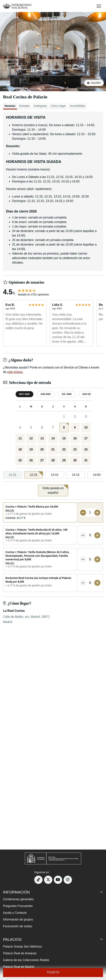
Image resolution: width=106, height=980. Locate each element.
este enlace (15, 372)
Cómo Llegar (58, 106)
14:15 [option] (76, 475)
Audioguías (40, 106)
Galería (94, 83)
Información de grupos (18, 919)
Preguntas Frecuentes (18, 906)
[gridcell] (64, 428)
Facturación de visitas (18, 926)
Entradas (24, 106)
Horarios (10, 106)
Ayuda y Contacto (15, 913)
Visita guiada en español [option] (55, 489)
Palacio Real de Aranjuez (20, 953)
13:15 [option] (55, 475)
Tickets (53, 972)
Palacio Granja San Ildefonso (22, 946)
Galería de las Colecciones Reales (26, 960)
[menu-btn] (99, 6)
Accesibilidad (77, 106)
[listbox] (53, 475)
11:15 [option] (12, 475)
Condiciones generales (18, 899)
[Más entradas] (97, 513)
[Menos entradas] (83, 513)
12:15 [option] (36, 474)
